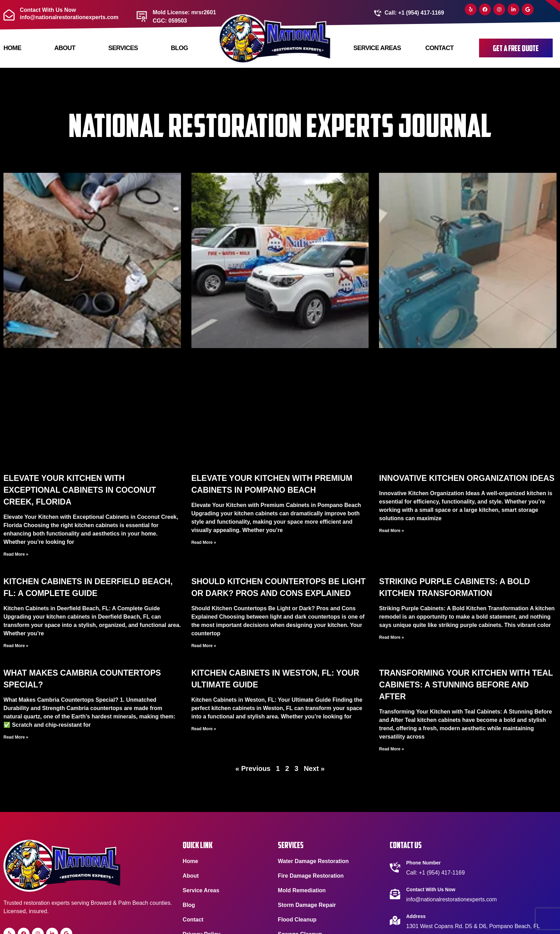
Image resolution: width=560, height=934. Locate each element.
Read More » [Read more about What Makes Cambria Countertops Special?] (16, 737)
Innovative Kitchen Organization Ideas (467, 478)
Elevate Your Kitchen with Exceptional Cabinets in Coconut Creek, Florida (80, 490)
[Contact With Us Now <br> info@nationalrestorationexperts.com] (9, 15)
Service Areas (377, 48)
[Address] (395, 920)
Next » (314, 768)
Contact (439, 48)
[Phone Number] (395, 867)
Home (12, 48)
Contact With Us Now (431, 889)
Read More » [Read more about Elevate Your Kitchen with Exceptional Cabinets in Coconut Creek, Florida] (16, 554)
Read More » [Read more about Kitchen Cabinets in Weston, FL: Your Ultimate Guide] (204, 729)
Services (123, 48)
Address (416, 916)
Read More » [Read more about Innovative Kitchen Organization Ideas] (391, 531)
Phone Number (423, 863)
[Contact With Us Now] (395, 894)
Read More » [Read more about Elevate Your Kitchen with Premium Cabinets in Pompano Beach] (204, 542)
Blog (179, 48)
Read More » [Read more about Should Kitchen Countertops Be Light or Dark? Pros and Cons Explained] (204, 646)
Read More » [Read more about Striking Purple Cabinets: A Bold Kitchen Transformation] (391, 637)
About (65, 48)
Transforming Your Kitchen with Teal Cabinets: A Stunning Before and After (466, 685)
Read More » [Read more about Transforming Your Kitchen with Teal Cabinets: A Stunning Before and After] (391, 749)
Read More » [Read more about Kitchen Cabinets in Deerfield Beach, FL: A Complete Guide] (16, 646)
